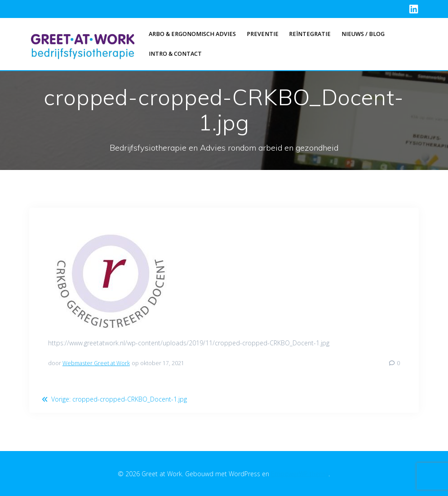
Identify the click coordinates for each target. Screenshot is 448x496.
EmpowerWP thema (300, 474)
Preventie (263, 34)
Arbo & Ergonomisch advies (192, 34)
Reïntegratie (310, 34)
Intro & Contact (175, 54)
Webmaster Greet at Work (96, 363)
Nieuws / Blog (363, 34)
